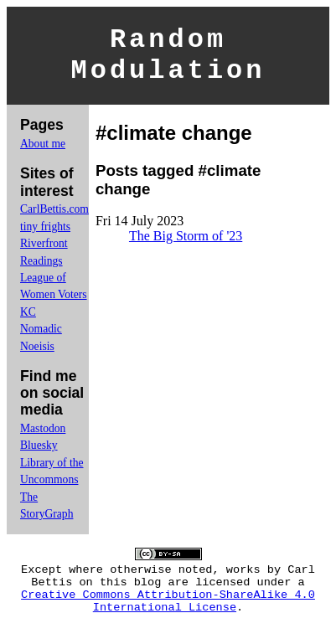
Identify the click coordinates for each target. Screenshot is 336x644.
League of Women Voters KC (54, 305)
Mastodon (43, 438)
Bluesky (39, 455)
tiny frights (45, 237)
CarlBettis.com (54, 219)
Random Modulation (168, 60)
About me (43, 154)
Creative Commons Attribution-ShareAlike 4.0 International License (168, 621)
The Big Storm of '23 (186, 246)
